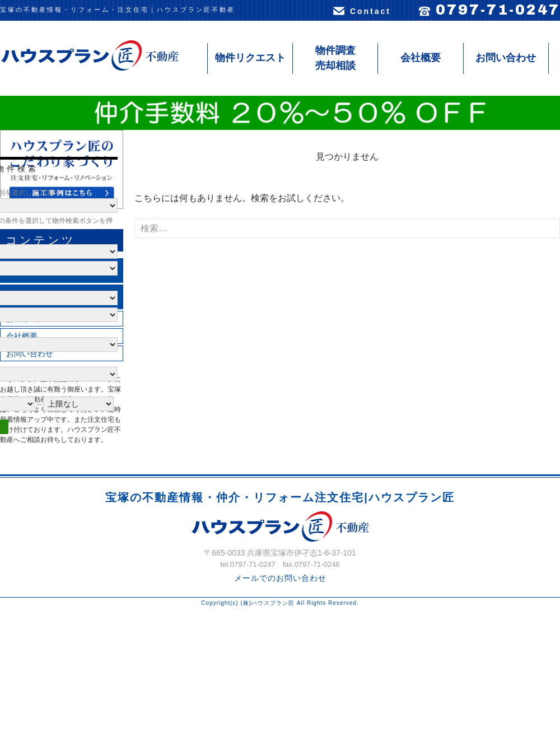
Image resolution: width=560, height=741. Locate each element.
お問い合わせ (506, 58)
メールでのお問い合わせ (280, 578)
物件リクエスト (250, 58)
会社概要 (421, 58)
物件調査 (335, 59)
